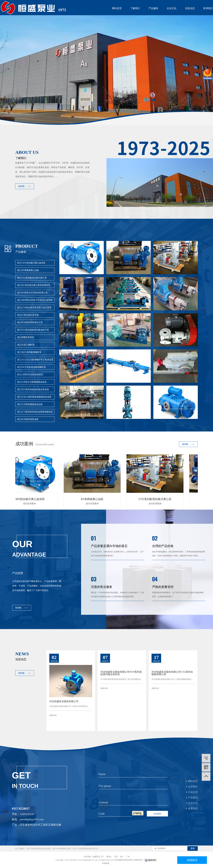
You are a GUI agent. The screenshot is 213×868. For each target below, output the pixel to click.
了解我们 (135, 8)
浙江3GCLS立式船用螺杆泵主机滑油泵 (35, 360)
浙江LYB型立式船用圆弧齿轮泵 (32, 382)
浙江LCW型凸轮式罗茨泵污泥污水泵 (34, 308)
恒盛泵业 (96, 857)
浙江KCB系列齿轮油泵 (28, 419)
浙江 (122, 857)
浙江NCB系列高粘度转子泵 (30, 322)
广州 (128, 857)
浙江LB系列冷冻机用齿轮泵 (30, 375)
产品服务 (153, 8)
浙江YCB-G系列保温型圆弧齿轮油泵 (34, 397)
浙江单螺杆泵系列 (26, 337)
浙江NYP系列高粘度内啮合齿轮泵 (33, 389)
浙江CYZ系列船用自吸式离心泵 (32, 278)
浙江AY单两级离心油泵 (28, 270)
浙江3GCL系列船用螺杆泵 (29, 352)
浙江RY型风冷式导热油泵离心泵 (32, 293)
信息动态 (190, 8)
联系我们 (208, 8)
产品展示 (193, 798)
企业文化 (172, 8)
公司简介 (193, 787)
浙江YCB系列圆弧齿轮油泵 (30, 404)
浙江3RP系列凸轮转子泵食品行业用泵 (35, 300)
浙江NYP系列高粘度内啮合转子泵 (33, 330)
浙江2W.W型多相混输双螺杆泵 (31, 367)
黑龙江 (109, 857)
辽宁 (102, 857)
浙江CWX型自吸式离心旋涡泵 (31, 263)
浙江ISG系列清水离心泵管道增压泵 (34, 285)
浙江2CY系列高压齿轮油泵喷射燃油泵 (35, 412)
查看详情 (53, 715)
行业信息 (193, 792)
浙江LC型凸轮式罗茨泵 (28, 315)
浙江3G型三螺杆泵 (26, 345)
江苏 (116, 857)
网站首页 (117, 8)
